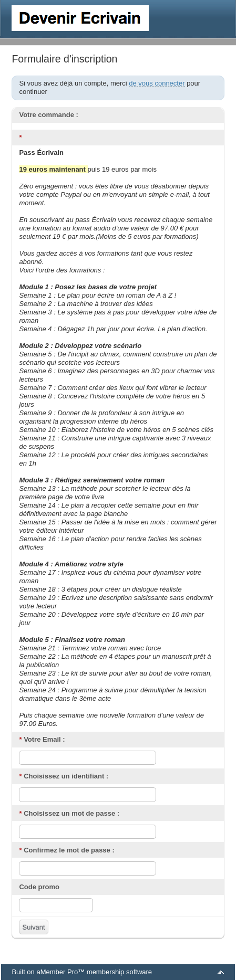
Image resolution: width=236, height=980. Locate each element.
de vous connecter (157, 83)
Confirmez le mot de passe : (66, 850)
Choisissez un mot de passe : (69, 813)
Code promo (39, 887)
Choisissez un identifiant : (64, 776)
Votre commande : (48, 115)
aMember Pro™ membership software (94, 972)
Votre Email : (42, 739)
